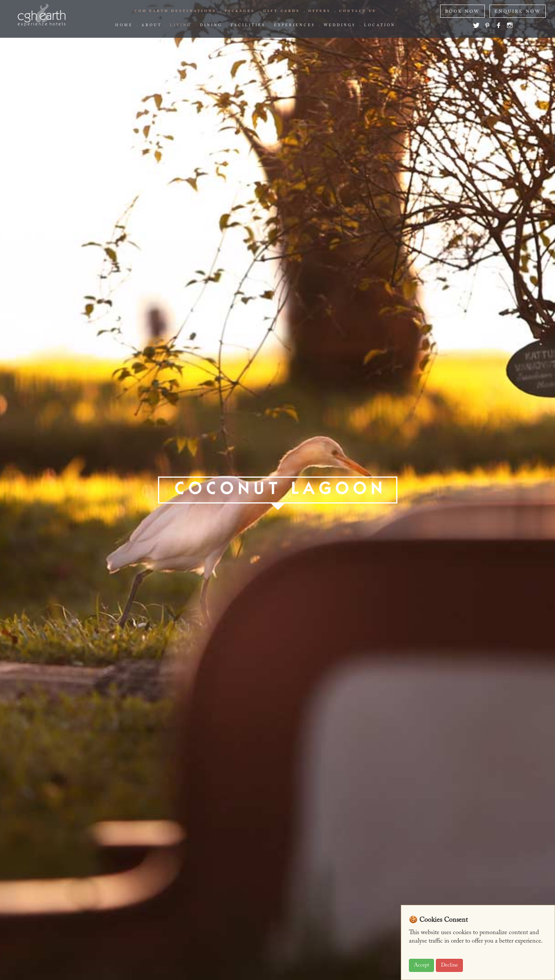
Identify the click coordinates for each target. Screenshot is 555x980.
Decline (449, 965)
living (181, 25)
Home (124, 25)
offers (320, 11)
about (151, 25)
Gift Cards (282, 11)
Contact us (358, 11)
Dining (211, 25)
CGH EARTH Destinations (175, 11)
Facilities (248, 25)
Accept (421, 965)
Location (380, 25)
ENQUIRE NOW (518, 12)
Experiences (295, 25)
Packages (240, 11)
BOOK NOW (462, 12)
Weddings (340, 25)
